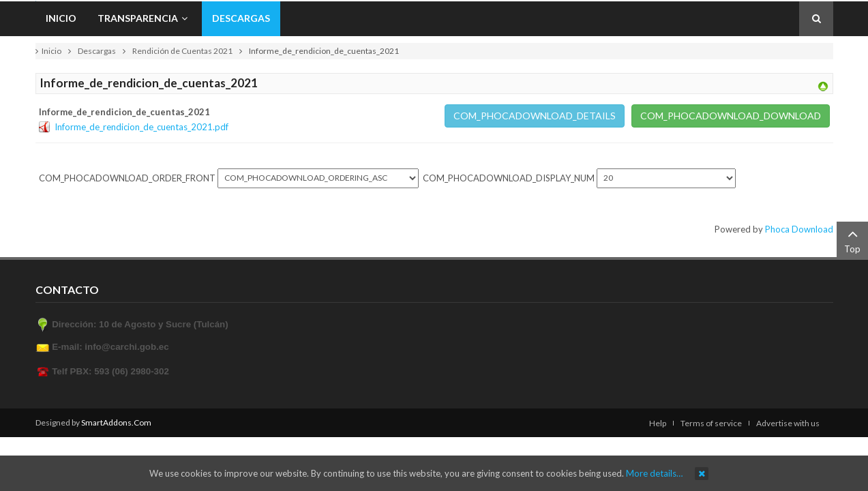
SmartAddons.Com (116, 422)
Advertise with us (788, 423)
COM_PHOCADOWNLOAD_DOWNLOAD (731, 116)
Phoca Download (799, 229)
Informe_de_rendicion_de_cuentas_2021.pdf (141, 127)
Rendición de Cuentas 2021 (182, 51)
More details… (654, 473)
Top (852, 240)
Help (658, 423)
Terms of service (711, 423)
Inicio (51, 51)
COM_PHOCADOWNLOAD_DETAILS (535, 116)
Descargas (97, 51)
